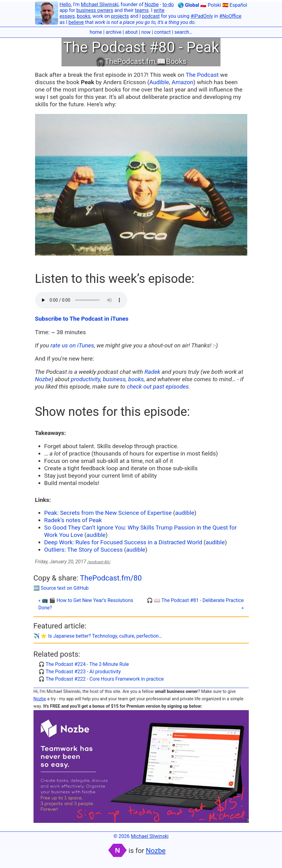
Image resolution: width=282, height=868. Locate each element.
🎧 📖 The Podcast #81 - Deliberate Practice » (195, 604)
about (131, 32)
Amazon (183, 82)
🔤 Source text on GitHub (61, 588)
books (84, 16)
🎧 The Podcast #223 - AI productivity (80, 672)
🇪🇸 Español (235, 5)
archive (114, 32)
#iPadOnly (202, 16)
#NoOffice (230, 16)
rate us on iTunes (72, 345)
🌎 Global (189, 5)
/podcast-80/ (99, 562)
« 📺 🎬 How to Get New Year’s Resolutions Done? (86, 604)
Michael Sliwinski (100, 4)
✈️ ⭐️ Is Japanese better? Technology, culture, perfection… (98, 636)
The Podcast (202, 75)
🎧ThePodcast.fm (125, 61)
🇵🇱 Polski (211, 5)
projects (120, 16)
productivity (85, 379)
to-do (168, 4)
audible (185, 513)
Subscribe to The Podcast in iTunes (82, 319)
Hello (65, 4)
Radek (152, 372)
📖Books (171, 61)
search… (183, 32)
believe (76, 22)
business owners (95, 10)
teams (142, 10)
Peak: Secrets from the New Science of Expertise (108, 513)
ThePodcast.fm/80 (111, 578)
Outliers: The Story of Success (83, 550)
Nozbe (152, 4)
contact (162, 32)
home (96, 32)
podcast (151, 16)
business (114, 379)
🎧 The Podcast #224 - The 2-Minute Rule (84, 664)
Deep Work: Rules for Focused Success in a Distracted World (123, 542)
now (146, 32)
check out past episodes (158, 387)
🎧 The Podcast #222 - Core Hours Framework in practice (101, 679)
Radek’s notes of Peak (73, 520)
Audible (159, 82)
